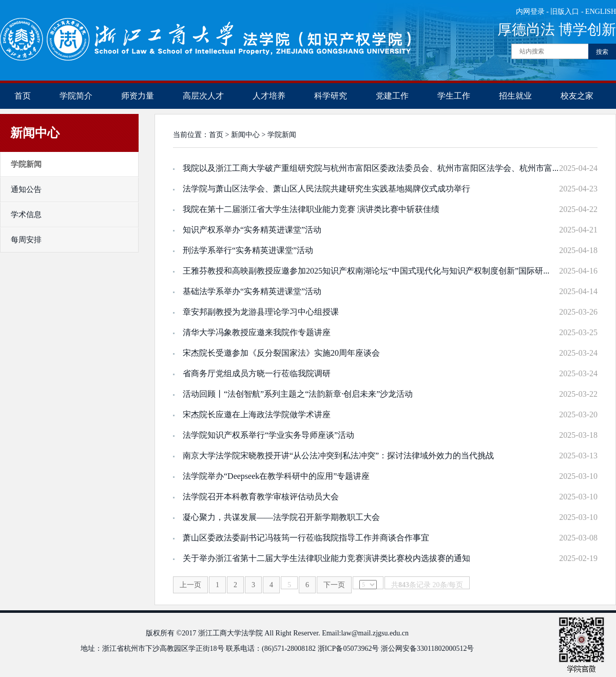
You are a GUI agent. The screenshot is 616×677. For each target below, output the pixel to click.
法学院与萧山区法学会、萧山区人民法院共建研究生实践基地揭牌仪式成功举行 (326, 189)
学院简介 (76, 96)
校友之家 (577, 96)
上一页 (190, 585)
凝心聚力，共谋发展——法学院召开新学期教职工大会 (281, 517)
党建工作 (392, 96)
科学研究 (331, 96)
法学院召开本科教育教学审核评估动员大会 (261, 497)
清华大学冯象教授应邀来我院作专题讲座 (257, 332)
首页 (23, 96)
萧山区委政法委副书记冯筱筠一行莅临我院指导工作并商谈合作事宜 (306, 538)
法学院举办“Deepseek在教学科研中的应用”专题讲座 (276, 476)
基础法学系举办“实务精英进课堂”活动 (252, 291)
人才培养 (269, 96)
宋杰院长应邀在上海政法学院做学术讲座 (257, 414)
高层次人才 (203, 96)
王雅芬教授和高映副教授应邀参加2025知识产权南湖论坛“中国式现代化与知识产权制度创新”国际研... (366, 271)
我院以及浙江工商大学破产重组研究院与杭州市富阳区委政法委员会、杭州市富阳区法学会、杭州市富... (371, 168)
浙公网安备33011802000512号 (427, 649)
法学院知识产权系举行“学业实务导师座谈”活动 (268, 435)
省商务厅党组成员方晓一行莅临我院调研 (257, 373)
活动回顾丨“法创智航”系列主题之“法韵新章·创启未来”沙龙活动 (298, 394)
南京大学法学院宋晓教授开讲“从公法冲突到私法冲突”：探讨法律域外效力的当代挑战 (338, 456)
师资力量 (138, 96)
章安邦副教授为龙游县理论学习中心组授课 (261, 312)
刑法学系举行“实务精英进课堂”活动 (248, 250)
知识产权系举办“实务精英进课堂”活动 (252, 230)
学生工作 (454, 96)
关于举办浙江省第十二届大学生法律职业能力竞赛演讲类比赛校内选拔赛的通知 (326, 558)
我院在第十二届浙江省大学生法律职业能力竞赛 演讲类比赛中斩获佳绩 (311, 209)
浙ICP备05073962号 (349, 649)
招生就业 (515, 96)
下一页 (334, 585)
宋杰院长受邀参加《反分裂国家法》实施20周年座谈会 (281, 353)
